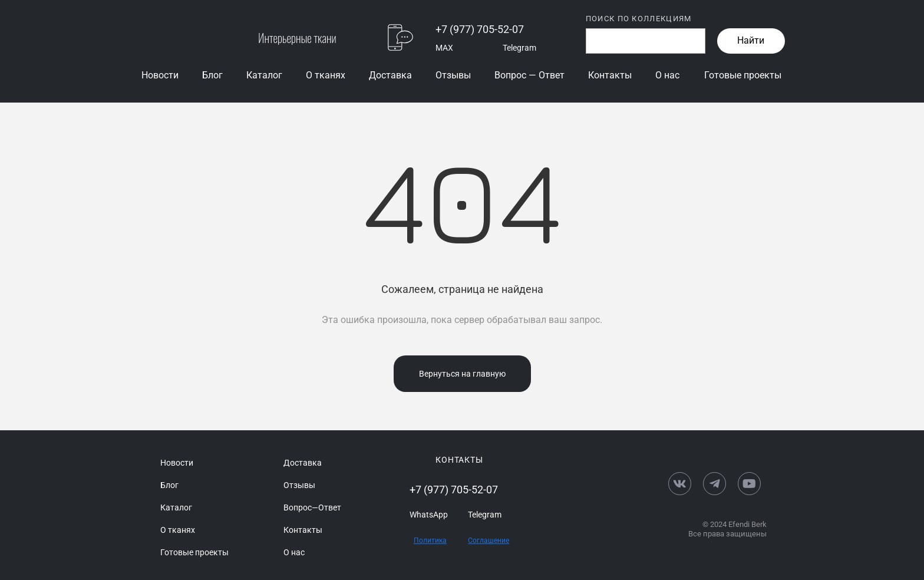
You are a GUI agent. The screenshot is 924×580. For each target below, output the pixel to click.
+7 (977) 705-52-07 (480, 29)
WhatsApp (429, 515)
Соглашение (489, 541)
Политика (430, 541)
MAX (444, 48)
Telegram (519, 48)
